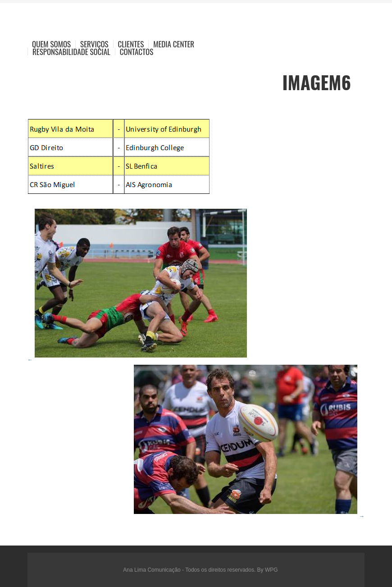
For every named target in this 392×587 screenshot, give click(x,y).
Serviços (94, 44)
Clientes (131, 44)
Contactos (137, 52)
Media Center (174, 44)
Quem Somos (51, 44)
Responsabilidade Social (71, 52)
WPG (271, 570)
